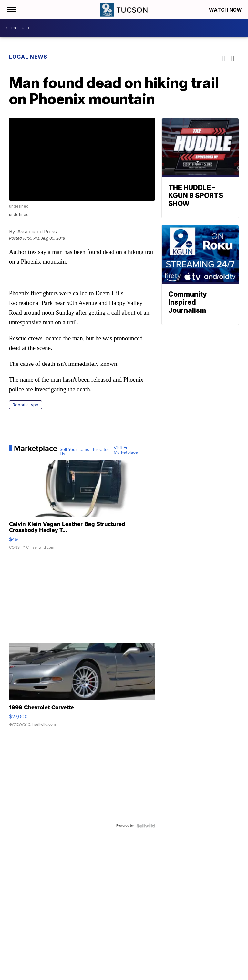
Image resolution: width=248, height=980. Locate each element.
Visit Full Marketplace (126, 450)
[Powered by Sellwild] (146, 826)
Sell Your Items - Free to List (84, 452)
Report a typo (26, 405)
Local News (28, 57)
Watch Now (226, 10)
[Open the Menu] (11, 10)
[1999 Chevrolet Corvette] (82, 688)
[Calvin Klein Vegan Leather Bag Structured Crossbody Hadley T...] (82, 508)
